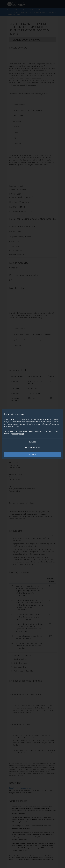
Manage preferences (33, 447)
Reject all (33, 442)
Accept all (33, 454)
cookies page (18, 434)
